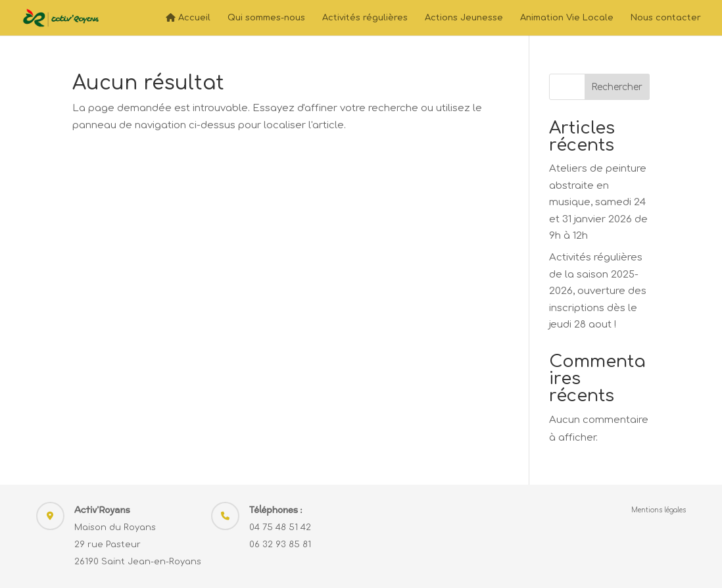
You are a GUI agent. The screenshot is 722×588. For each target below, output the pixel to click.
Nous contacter (666, 18)
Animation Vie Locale (567, 18)
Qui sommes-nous (266, 18)
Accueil (188, 18)
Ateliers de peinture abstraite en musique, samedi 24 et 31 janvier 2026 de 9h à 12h (598, 202)
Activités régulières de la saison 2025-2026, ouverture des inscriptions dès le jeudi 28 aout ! (598, 291)
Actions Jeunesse (464, 18)
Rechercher (617, 87)
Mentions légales (659, 510)
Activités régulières (365, 18)
